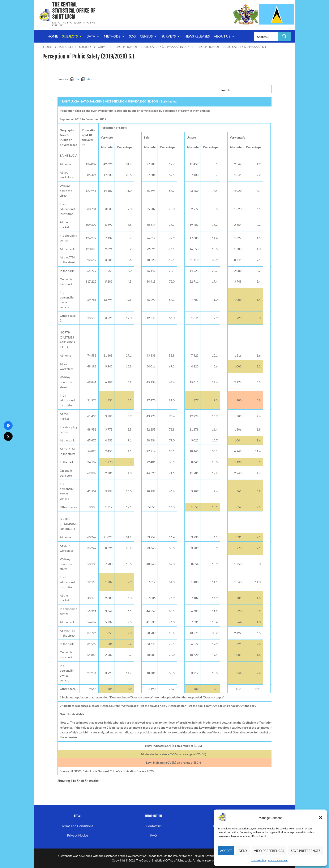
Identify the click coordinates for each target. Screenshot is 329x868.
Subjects (72, 36)
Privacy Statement (278, 860)
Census (149, 36)
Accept (226, 851)
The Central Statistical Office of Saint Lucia (74, 11)
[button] (321, 818)
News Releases (197, 36)
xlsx (87, 79)
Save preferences (306, 851)
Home (53, 36)
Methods (114, 36)
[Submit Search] (284, 36)
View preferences (269, 851)
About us (224, 36)
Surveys (171, 36)
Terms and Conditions (77, 826)
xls (75, 79)
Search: (246, 90)
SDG (132, 36)
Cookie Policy (258, 860)
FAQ (154, 835)
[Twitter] (8, 436)
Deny (243, 851)
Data (93, 36)
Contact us (154, 826)
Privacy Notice (77, 835)
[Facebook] (8, 426)
